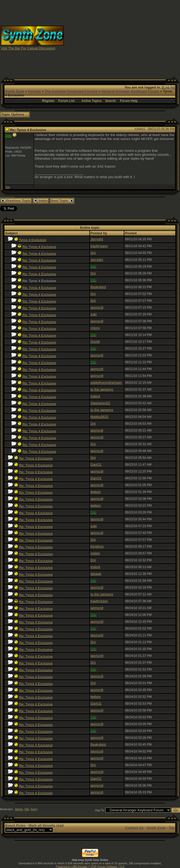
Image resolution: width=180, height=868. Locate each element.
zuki (94, 314)
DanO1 (96, 464)
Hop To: (100, 810)
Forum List (66, 101)
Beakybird (98, 287)
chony (95, 328)
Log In (168, 87)
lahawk (96, 574)
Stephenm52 (100, 403)
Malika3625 (99, 417)
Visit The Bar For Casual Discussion (28, 48)
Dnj (93, 253)
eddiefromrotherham (106, 383)
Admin (19, 809)
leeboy (96, 492)
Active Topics (92, 101)
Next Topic (62, 201)
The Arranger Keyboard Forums (71, 91)
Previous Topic (16, 201)
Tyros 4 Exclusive (33, 240)
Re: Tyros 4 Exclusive (39, 247)
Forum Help (129, 101)
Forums (34, 91)
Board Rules (15, 825)
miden (95, 553)
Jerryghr (97, 239)
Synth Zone (15, 91)
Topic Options (15, 114)
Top (7, 187)
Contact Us (134, 828)
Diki (27, 809)
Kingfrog (97, 546)
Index (41, 201)
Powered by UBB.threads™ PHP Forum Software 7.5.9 (90, 866)
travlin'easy (99, 246)
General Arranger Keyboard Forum (130, 91)
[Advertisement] (122, 38)
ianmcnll (97, 307)
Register (48, 101)
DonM (95, 342)
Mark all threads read (46, 825)
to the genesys (102, 389)
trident (95, 396)
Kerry (34, 809)
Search (110, 101)
